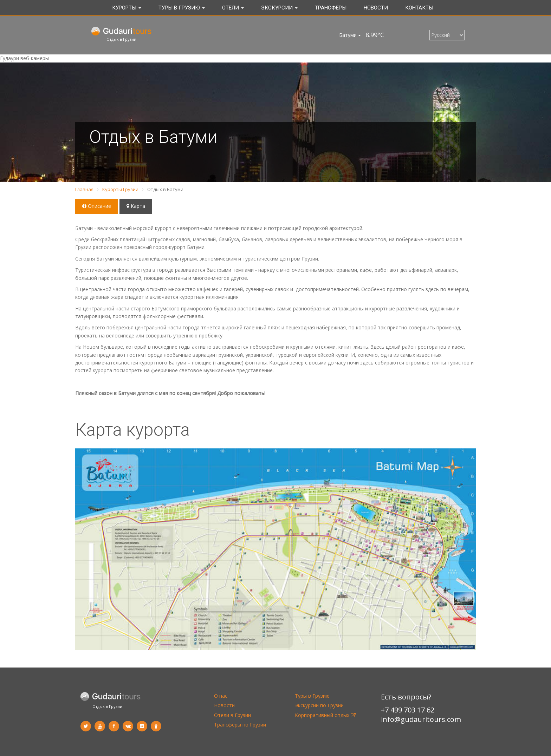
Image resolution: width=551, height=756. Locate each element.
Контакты (419, 8)
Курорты (127, 8)
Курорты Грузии (120, 189)
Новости (376, 8)
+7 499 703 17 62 (408, 710)
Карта (136, 206)
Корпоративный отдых (325, 715)
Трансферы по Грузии (240, 725)
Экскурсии (279, 8)
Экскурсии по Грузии (319, 705)
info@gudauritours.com (421, 719)
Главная (84, 189)
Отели (233, 8)
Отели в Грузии (232, 715)
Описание (97, 206)
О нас (221, 696)
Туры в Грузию (182, 8)
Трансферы (331, 8)
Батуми (350, 35)
